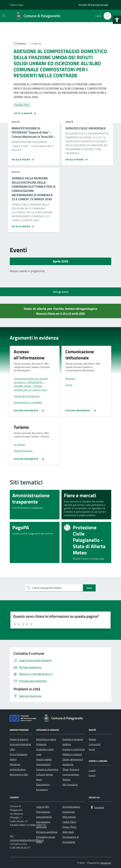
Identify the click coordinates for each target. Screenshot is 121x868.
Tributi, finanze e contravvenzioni (71, 772)
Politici (13, 759)
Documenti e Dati (19, 774)
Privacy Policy (70, 827)
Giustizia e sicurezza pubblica (73, 742)
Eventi (92, 775)
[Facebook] (97, 807)
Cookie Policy (69, 822)
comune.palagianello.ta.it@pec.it (27, 840)
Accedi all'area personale (93, 5)
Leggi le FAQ (43, 807)
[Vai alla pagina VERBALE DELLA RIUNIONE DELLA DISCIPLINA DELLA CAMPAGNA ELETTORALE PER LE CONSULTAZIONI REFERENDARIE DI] (23, 225)
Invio (89, 588)
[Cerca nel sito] (107, 16)
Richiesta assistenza (47, 832)
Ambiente (41, 744)
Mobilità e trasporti (72, 754)
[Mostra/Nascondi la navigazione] (4, 16)
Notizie (92, 739)
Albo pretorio (69, 817)
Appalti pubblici (44, 759)
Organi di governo (19, 739)
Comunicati (95, 744)
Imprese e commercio (73, 749)
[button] (117, 20)
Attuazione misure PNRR (46, 839)
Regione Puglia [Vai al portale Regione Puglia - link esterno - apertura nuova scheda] (16, 5)
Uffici (12, 749)
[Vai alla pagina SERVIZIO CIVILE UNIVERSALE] (77, 158)
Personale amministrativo (18, 767)
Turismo (66, 779)
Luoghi (92, 770)
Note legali (68, 832)
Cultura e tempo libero (45, 777)
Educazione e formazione (43, 787)
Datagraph (106, 863)
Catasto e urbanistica (47, 769)
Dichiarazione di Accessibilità (71, 839)
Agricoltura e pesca (46, 739)
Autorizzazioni (43, 764)
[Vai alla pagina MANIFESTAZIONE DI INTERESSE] (23, 158)
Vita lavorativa (70, 784)
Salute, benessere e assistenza (73, 762)
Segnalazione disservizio (43, 824)
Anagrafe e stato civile (45, 752)
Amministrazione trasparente (71, 809)
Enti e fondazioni (19, 754)
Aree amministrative (20, 744)
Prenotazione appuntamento (44, 814)
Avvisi (92, 749)
